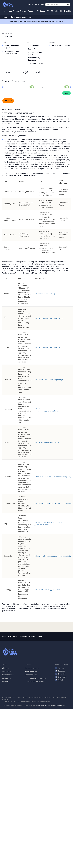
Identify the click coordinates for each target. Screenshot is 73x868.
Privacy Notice (34, 46)
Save (67, 93)
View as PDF (8, 101)
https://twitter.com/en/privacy (47, 442)
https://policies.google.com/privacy (49, 318)
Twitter (60, 668)
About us (30, 5)
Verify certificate (32, 675)
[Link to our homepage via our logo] (8, 5)
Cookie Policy (33, 49)
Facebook (61, 671)
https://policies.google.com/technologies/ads (53, 556)
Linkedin (60, 674)
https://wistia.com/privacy (45, 294)
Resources (7, 678)
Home (5, 17)
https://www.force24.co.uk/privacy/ (49, 380)
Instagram (61, 677)
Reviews (6, 682)
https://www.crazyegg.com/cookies (49, 590)
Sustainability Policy (36, 63)
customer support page (32, 636)
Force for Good (8, 675)
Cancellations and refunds (35, 678)
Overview (8, 37)
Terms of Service (56, 705)
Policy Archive (14, 17)
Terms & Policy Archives (61, 46)
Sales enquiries (31, 672)
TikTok (59, 680)
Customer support (32, 668)
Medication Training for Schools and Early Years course (37, 21)
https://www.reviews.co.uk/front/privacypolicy (53, 504)
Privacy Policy (43, 705)
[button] (68, 5)
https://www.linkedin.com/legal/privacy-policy (53, 477)
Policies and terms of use (35, 682)
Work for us (7, 672)
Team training (21, 11)
